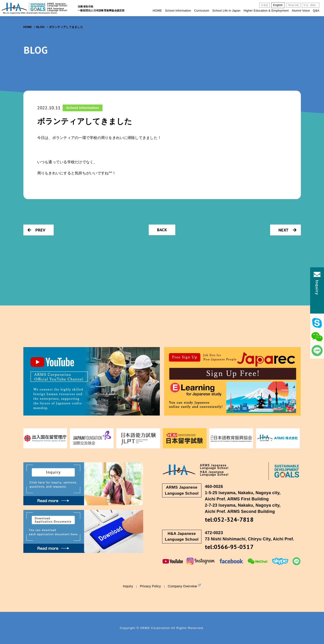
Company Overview (185, 586)
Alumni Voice (301, 11)
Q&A (316, 11)
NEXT (287, 230)
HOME (157, 11)
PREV (36, 230)
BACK (162, 230)
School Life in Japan (226, 11)
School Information (178, 11)
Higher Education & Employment (266, 11)
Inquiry (128, 586)
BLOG (40, 27)
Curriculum (202, 11)
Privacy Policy (150, 586)
